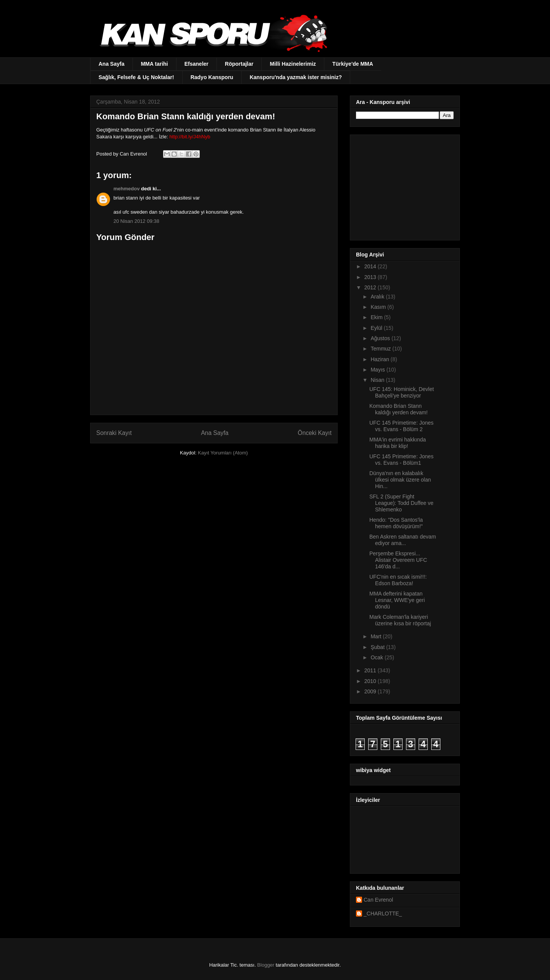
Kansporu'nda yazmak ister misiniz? (296, 77)
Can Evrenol (378, 900)
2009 (371, 691)
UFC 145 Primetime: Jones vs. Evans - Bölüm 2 (401, 426)
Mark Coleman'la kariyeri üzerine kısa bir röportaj (400, 620)
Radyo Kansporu (212, 77)
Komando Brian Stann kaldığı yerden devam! (399, 409)
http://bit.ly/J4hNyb (190, 137)
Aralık (378, 297)
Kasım (379, 307)
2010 (371, 681)
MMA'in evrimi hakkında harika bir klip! (398, 443)
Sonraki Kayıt (114, 433)
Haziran (380, 359)
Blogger (266, 965)
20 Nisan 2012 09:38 (136, 221)
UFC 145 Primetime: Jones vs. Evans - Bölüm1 (401, 460)
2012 (371, 287)
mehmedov (127, 189)
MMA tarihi (154, 64)
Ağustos (381, 338)
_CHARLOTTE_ (383, 913)
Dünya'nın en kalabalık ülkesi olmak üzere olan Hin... (400, 480)
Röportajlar (239, 64)
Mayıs (378, 370)
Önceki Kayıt (315, 433)
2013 (371, 277)
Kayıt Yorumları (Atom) (223, 453)
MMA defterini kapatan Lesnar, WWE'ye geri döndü (397, 600)
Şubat (378, 647)
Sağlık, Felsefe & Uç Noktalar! (136, 77)
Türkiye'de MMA (353, 64)
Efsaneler (197, 64)
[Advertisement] (404, 185)
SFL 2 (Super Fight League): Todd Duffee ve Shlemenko (401, 503)
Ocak (378, 657)
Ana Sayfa (112, 64)
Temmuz (381, 349)
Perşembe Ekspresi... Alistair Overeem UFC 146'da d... (398, 560)
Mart (377, 636)
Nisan (378, 380)
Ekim (377, 317)
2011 (371, 670)
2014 (371, 266)
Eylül (377, 328)
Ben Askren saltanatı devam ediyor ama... (403, 540)
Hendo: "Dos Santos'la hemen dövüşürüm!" (396, 523)
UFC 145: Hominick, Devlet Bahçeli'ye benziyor (402, 392)
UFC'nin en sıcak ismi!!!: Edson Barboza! (398, 580)
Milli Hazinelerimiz (293, 64)
